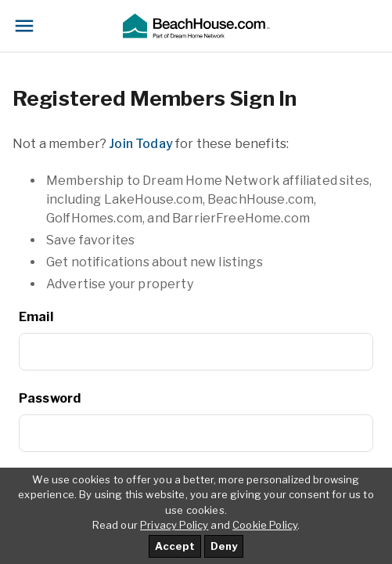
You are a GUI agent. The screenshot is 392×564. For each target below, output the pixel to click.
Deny (224, 546)
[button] (196, 26)
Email (36, 317)
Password (50, 398)
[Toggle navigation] (24, 26)
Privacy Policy (174, 525)
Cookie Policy (265, 525)
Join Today (141, 144)
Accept (175, 546)
